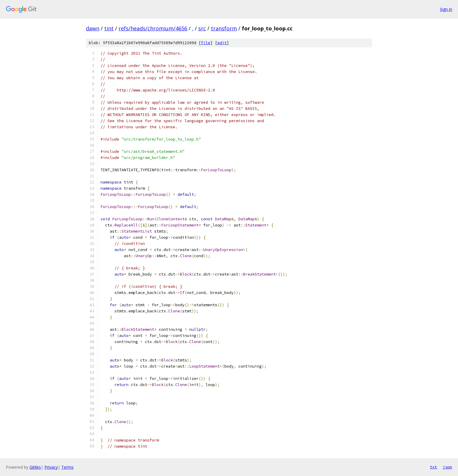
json (447, 467)
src (202, 28)
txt (433, 467)
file (206, 43)
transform (224, 28)
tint (109, 28)
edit (222, 43)
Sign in (446, 9)
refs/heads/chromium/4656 (153, 28)
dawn (93, 28)
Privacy (51, 467)
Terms (67, 467)
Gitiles (35, 467)
